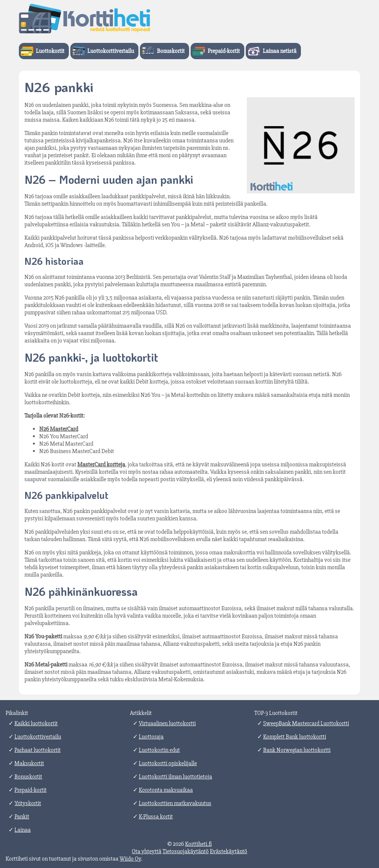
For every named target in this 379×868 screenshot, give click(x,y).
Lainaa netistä (280, 51)
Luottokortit (50, 51)
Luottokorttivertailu (111, 51)
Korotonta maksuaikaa (166, 790)
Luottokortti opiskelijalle (168, 763)
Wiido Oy (130, 859)
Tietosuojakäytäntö (186, 851)
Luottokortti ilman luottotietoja (175, 777)
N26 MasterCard (59, 429)
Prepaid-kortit (224, 51)
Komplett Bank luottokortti (295, 737)
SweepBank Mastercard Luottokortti (306, 723)
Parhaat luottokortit (38, 750)
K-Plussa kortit (156, 817)
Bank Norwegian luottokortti (297, 750)
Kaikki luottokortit (36, 723)
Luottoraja (151, 737)
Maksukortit (29, 763)
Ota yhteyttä (147, 851)
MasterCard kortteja (101, 465)
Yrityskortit (28, 803)
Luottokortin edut (159, 750)
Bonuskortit (171, 51)
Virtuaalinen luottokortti (167, 723)
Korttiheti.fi (198, 844)
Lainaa (23, 830)
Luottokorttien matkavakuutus (175, 803)
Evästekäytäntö (229, 851)
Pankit (22, 817)
